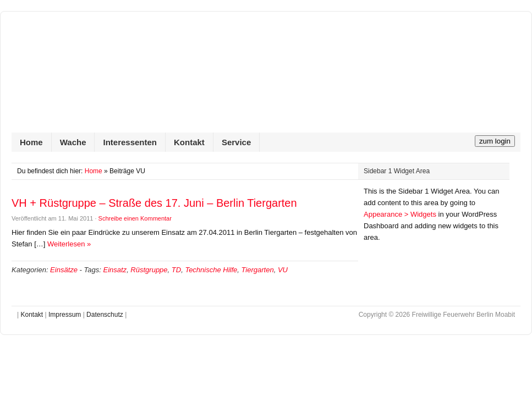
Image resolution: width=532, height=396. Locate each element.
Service (236, 142)
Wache (73, 142)
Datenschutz (105, 315)
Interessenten (130, 142)
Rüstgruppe (149, 270)
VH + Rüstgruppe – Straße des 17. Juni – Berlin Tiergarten (154, 203)
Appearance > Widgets (400, 214)
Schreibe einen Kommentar (135, 218)
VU (283, 270)
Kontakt (189, 142)
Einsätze (64, 270)
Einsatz (115, 270)
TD (176, 270)
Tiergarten (258, 270)
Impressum (65, 315)
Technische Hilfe (211, 270)
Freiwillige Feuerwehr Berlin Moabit (266, 78)
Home (31, 142)
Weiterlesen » (69, 244)
